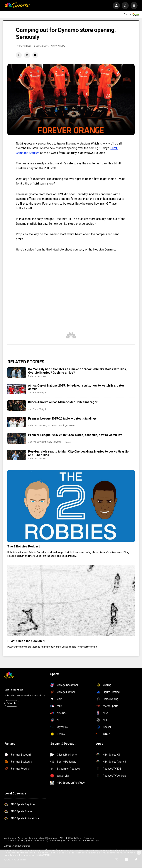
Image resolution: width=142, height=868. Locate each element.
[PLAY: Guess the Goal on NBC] (71, 601)
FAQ (61, 838)
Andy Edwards (54, 442)
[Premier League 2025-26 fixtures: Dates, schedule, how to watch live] (17, 438)
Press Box (89, 838)
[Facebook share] (19, 55)
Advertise (23, 838)
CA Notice (76, 840)
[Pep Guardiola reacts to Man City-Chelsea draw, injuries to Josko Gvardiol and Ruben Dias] (17, 455)
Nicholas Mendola (37, 376)
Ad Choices (10, 838)
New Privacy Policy (59, 840)
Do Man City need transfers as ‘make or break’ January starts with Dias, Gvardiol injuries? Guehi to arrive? (77, 371)
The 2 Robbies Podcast (24, 546)
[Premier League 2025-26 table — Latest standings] (17, 422)
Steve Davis (25, 46)
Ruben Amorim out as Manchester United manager (63, 402)
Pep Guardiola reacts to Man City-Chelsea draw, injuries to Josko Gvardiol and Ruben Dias (79, 453)
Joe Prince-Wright (37, 393)
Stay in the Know (14, 690)
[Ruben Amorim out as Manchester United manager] (17, 406)
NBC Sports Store (73, 838)
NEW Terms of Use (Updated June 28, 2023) (27, 840)
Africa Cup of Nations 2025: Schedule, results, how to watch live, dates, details (77, 387)
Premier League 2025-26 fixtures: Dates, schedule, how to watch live (75, 435)
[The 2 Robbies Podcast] (71, 506)
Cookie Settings (91, 840)
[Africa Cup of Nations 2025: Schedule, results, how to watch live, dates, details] (17, 389)
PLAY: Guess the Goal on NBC (28, 641)
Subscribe (12, 703)
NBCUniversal (24, 846)
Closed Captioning (48, 838)
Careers (33, 838)
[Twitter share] (27, 55)
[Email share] (35, 55)
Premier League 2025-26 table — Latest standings (62, 419)
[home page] (17, 6)
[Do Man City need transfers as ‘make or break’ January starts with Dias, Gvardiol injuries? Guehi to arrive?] (17, 373)
